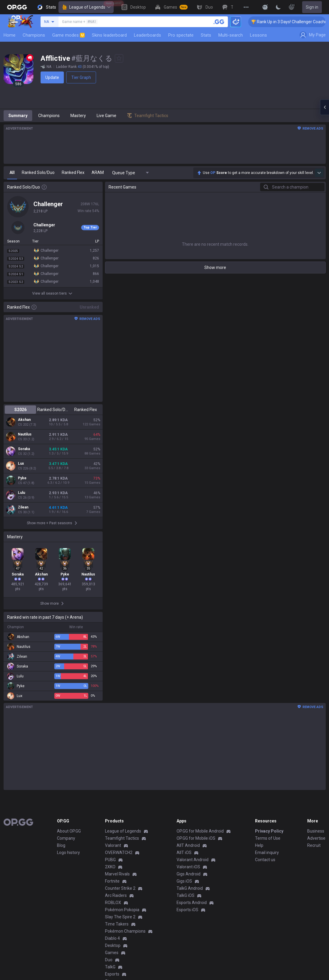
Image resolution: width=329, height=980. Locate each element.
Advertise (316, 838)
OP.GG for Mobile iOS (196, 838)
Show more (215, 267)
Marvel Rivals (117, 874)
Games (112, 953)
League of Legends (86, 7)
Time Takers (117, 924)
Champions (34, 35)
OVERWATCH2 (119, 853)
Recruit (314, 845)
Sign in (312, 7)
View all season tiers (53, 293)
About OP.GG (69, 831)
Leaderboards (147, 35)
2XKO (110, 867)
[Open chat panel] (325, 107)
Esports (112, 974)
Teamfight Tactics (122, 838)
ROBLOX (113, 903)
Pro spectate (181, 35)
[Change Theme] (278, 7)
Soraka (24, 449)
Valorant (113, 845)
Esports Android (192, 903)
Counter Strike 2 (120, 888)
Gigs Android (189, 874)
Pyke (22, 478)
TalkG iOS (186, 895)
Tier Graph (81, 77)
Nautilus (25, 434)
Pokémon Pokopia (122, 910)
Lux (21, 463)
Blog (61, 845)
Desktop (113, 945)
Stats (206, 35)
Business (316, 831)
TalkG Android (190, 888)
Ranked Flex (86, 410)
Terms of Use (268, 838)
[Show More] (265, 7)
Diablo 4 (112, 938)
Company (66, 838)
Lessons (258, 35)
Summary (18, 116)
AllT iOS (184, 853)
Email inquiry (267, 853)
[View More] (246, 7)
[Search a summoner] (219, 22)
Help (259, 845)
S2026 (20, 410)
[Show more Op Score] (319, 173)
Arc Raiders (116, 895)
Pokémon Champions (125, 931)
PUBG (110, 860)
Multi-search (231, 35)
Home (10, 35)
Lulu (21, 493)
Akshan (24, 420)
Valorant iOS (188, 867)
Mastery (78, 116)
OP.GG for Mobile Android (200, 831)
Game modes (68, 35)
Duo (109, 960)
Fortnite (112, 881)
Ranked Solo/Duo (53, 410)
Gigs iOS (184, 881)
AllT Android (188, 845)
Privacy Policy (269, 831)
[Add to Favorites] (119, 58)
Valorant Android (193, 860)
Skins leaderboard (109, 35)
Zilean (23, 507)
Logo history (68, 853)
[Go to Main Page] (17, 7)
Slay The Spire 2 (120, 917)
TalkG (110, 967)
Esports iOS (187, 910)
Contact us (265, 860)
